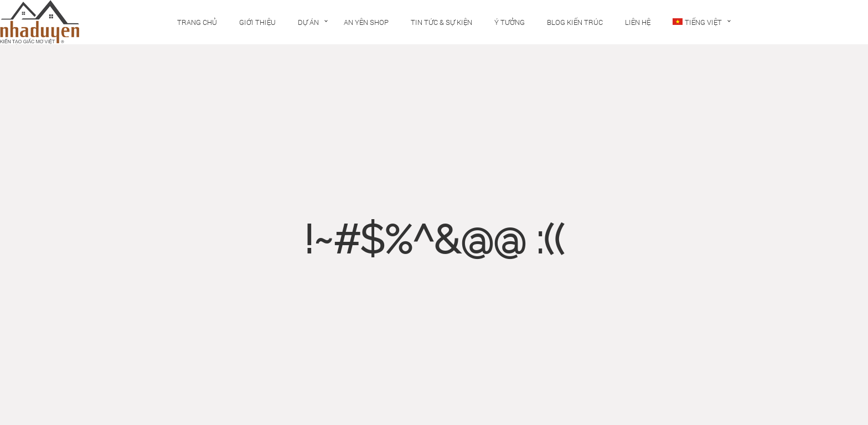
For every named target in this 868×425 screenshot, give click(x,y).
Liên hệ (638, 22)
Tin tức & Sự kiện (441, 22)
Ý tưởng (510, 22)
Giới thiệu (257, 22)
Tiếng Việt (697, 22)
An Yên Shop (366, 22)
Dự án (308, 22)
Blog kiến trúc (575, 22)
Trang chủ (197, 22)
